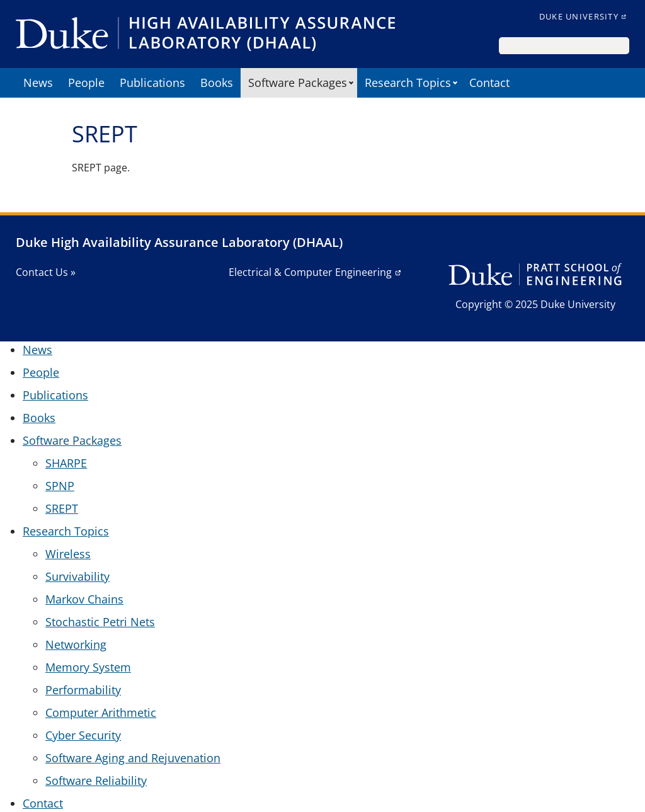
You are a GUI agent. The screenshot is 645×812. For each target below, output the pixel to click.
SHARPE (66, 463)
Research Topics (408, 83)
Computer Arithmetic (101, 712)
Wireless (68, 554)
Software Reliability (96, 781)
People (86, 83)
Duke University (579, 16)
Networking (76, 644)
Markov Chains (84, 599)
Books (217, 83)
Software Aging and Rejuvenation (133, 758)
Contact (489, 83)
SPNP (60, 486)
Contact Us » (46, 272)
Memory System (88, 667)
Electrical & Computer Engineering (310, 272)
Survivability (77, 576)
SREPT (62, 508)
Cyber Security (83, 735)
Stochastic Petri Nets (100, 622)
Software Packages (298, 83)
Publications (152, 83)
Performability (83, 690)
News (38, 83)
